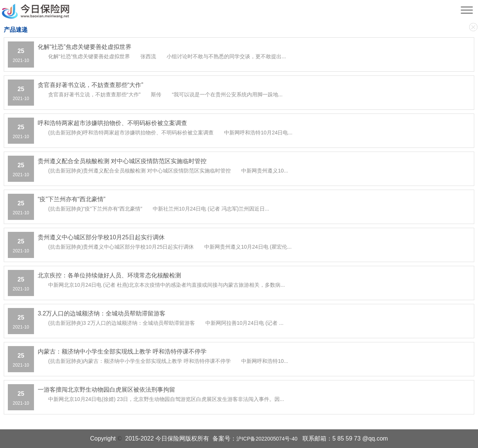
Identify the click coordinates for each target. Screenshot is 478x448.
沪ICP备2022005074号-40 (267, 439)
